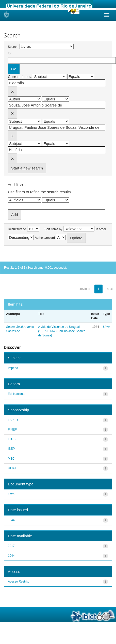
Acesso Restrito (19, 582)
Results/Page (17, 229)
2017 (11, 546)
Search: (13, 47)
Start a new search (27, 168)
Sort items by (53, 229)
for (10, 53)
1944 (11, 520)
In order (101, 229)
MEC (11, 459)
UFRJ (12, 468)
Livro (106, 327)
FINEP (12, 430)
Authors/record (45, 238)
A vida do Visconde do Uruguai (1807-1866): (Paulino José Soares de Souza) (62, 331)
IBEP (11, 449)
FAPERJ (14, 420)
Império (13, 368)
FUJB (12, 439)
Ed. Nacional (16, 394)
